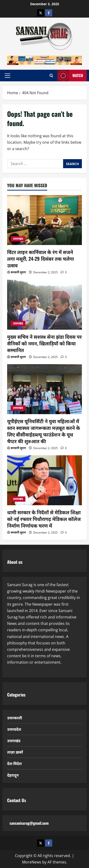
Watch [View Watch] (70, 76)
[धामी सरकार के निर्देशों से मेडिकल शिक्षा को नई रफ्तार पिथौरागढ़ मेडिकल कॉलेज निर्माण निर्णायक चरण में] (44, 480)
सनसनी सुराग (18, 272)
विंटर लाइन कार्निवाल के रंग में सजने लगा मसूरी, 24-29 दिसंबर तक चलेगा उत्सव (40, 259)
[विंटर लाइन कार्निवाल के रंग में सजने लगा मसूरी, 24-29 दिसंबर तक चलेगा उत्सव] (44, 220)
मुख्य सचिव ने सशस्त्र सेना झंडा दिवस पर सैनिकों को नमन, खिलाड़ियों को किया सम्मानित (44, 343)
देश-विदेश (14, 763)
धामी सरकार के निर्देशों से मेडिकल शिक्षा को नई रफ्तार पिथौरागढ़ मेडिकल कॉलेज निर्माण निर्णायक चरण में (44, 519)
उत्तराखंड (18, 239)
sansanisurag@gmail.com (29, 823)
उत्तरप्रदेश (14, 729)
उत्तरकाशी (15, 718)
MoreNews (32, 862)
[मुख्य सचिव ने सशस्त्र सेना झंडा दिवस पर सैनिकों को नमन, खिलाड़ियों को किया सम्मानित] (44, 305)
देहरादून (13, 775)
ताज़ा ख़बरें (15, 752)
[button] (7, 75)
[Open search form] (51, 76)
